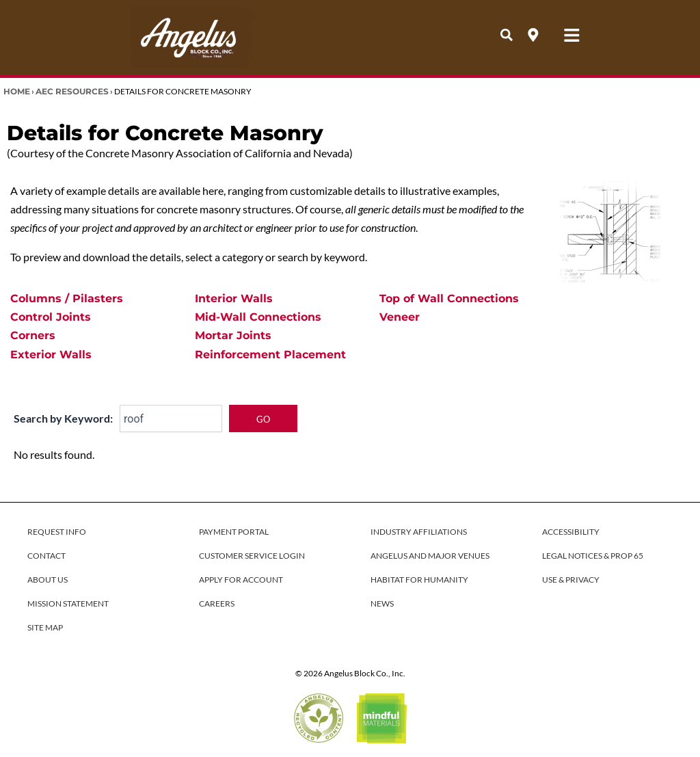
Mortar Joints (233, 335)
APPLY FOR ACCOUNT (241, 580)
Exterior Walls (51, 355)
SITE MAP (45, 627)
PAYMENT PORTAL (234, 532)
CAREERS (217, 603)
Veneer (400, 317)
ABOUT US (48, 580)
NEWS (382, 603)
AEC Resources (72, 91)
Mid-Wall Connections (258, 317)
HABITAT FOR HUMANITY (419, 580)
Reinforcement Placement (270, 355)
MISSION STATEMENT (68, 603)
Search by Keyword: (63, 418)
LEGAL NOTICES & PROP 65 (593, 556)
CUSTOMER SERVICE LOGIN (252, 556)
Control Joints (51, 317)
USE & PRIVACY (571, 580)
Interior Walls (234, 298)
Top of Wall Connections (449, 298)
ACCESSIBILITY (571, 532)
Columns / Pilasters (67, 298)
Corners (33, 335)
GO (263, 419)
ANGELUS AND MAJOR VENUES (430, 556)
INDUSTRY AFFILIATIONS (419, 532)
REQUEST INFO (57, 532)
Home (17, 91)
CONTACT (46, 556)
